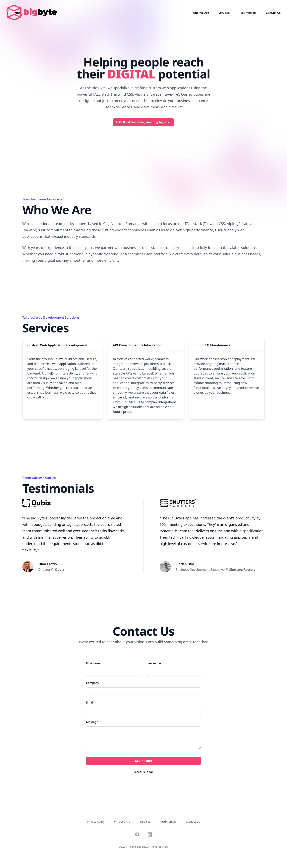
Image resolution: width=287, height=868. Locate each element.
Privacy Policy (96, 822)
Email (90, 702)
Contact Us (273, 13)
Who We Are (201, 13)
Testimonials (248, 13)
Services (224, 13)
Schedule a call (143, 772)
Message (92, 722)
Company (93, 683)
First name (93, 663)
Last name (154, 663)
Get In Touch (143, 761)
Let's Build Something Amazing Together (143, 122)
